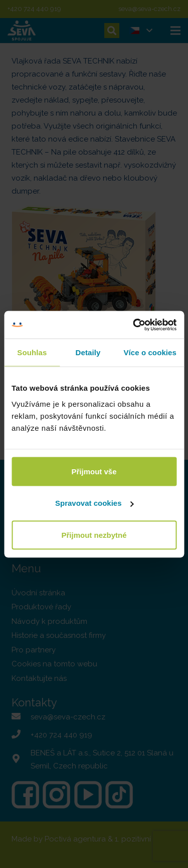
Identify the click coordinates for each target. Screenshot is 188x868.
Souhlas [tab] (32, 352)
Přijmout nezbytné (94, 535)
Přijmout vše (94, 471)
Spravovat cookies (95, 503)
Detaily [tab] (88, 352)
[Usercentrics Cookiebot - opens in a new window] (134, 325)
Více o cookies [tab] (150, 352)
